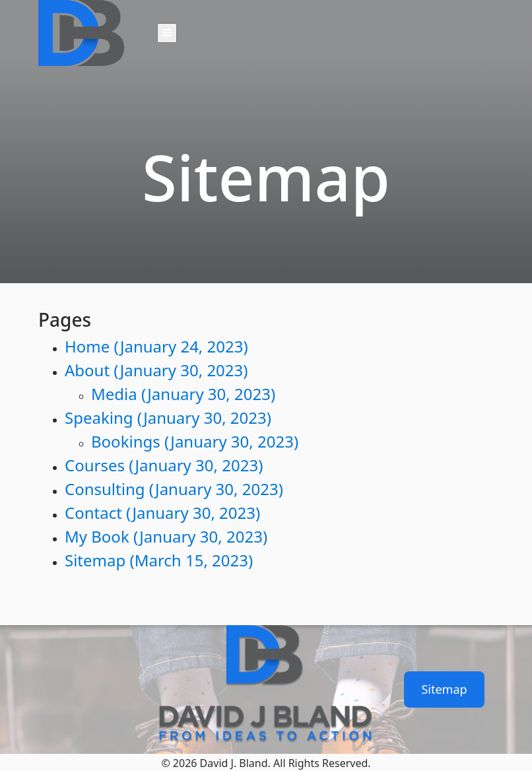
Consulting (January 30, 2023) (174, 489)
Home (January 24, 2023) (156, 346)
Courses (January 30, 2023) (164, 465)
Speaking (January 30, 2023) (168, 418)
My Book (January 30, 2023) (166, 536)
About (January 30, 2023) (156, 370)
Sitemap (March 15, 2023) (159, 560)
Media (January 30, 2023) (183, 394)
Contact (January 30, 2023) (162, 513)
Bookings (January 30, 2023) (195, 441)
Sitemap (444, 689)
